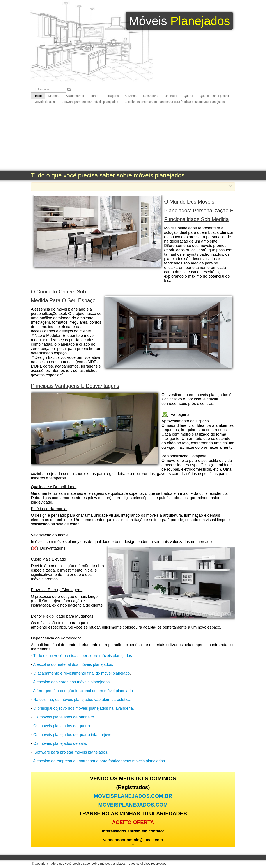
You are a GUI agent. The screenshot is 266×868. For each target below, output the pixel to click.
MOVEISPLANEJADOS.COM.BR (133, 796)
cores (94, 96)
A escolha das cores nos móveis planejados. (72, 682)
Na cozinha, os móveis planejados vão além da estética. (82, 700)
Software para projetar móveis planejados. (71, 752)
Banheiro (171, 96)
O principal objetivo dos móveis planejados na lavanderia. (84, 708)
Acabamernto (75, 96)
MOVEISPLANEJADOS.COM (133, 805)
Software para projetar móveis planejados (90, 102)
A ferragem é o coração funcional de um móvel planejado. (83, 691)
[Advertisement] (133, 138)
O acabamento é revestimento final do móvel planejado (82, 673)
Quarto (188, 96)
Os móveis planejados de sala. (60, 743)
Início (38, 96)
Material (54, 96)
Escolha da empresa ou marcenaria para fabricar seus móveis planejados (175, 102)
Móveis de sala (45, 102)
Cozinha (131, 96)
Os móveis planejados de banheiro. (64, 717)
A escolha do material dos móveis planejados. (73, 664)
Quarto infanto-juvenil (214, 96)
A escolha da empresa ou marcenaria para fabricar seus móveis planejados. (99, 761)
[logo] (179, 21)
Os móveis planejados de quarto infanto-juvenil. (75, 735)
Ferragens (112, 96)
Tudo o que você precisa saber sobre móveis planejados (83, 656)
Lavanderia (151, 96)
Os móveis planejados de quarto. (62, 726)
